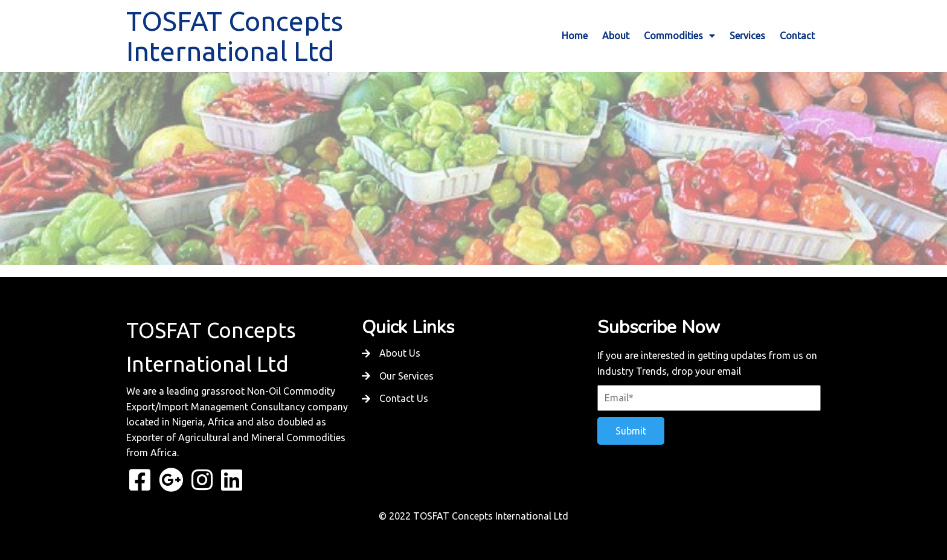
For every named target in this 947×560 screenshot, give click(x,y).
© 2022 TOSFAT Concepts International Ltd (473, 516)
